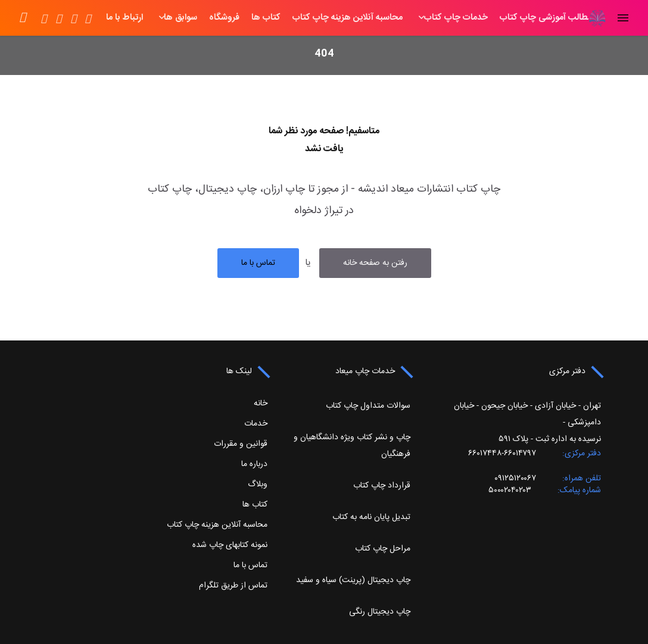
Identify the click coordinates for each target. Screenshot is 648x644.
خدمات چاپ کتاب (414, 18)
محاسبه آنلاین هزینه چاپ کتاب (306, 18)
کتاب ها (224, 18)
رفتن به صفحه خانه (375, 263)
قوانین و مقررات (241, 444)
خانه (570, 18)
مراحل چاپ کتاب (383, 549)
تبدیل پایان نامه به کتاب (371, 517)
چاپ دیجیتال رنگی (380, 612)
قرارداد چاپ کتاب (382, 486)
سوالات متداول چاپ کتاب (368, 406)
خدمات (256, 424)
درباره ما (254, 464)
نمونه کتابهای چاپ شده (230, 545)
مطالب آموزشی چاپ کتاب (504, 18)
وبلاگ (258, 484)
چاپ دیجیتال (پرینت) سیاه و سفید (353, 580)
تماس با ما (258, 263)
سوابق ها (139, 18)
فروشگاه (183, 18)
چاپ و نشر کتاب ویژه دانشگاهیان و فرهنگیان (352, 446)
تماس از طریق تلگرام (233, 586)
